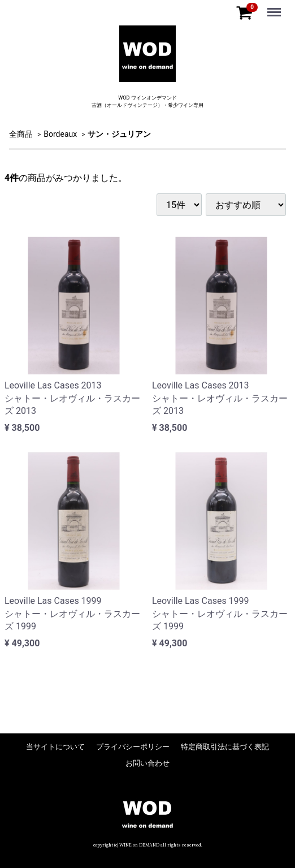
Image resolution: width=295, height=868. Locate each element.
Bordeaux (60, 133)
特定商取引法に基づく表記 (225, 747)
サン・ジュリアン (119, 133)
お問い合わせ (147, 763)
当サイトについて (55, 747)
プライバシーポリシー (133, 747)
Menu (275, 7)
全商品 (21, 133)
